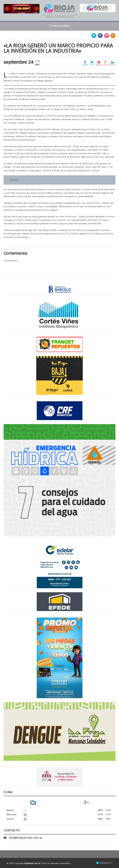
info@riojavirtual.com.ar (26, 838)
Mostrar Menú (59, 26)
